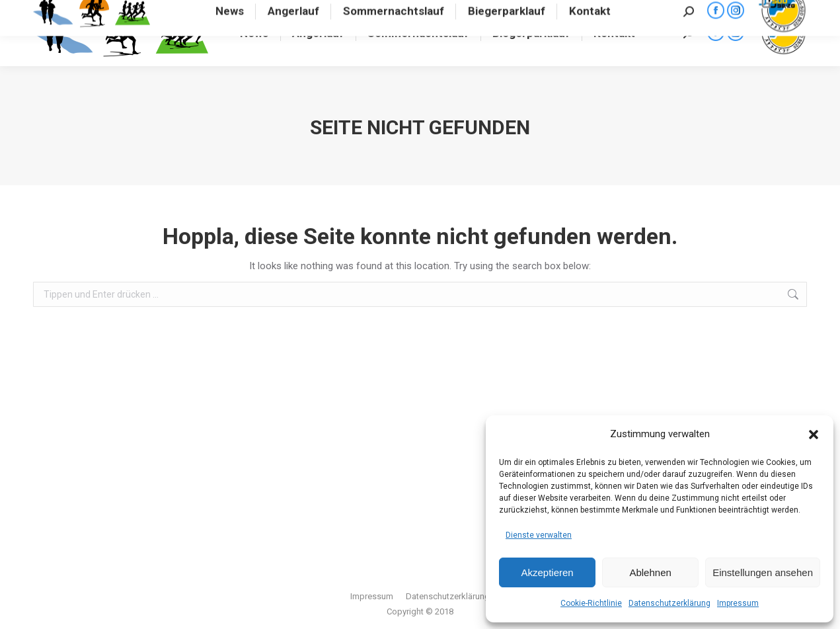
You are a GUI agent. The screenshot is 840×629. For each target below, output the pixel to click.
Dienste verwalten (539, 535)
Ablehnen (650, 572)
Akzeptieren (547, 572)
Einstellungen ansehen (763, 572)
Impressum (738, 603)
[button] (814, 435)
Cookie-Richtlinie (591, 603)
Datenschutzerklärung (669, 603)
